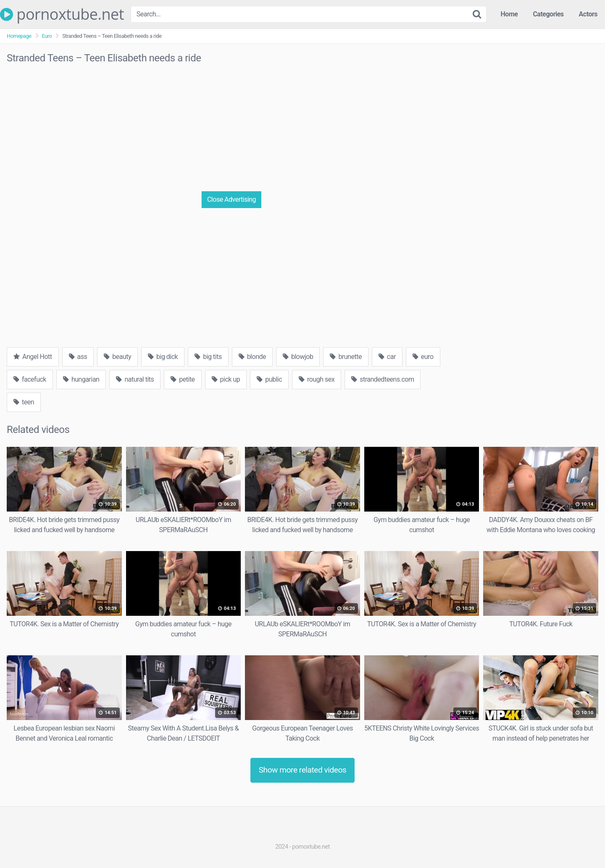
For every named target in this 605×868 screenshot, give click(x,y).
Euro (47, 36)
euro (423, 357)
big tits (208, 357)
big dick (163, 357)
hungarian (81, 379)
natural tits (135, 379)
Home (509, 14)
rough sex (317, 379)
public (269, 379)
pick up (226, 379)
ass (78, 357)
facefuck (30, 379)
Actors (588, 14)
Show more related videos (303, 770)
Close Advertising (231, 199)
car (387, 357)
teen (24, 402)
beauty (117, 357)
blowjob (298, 357)
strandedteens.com (383, 379)
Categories (548, 14)
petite (183, 379)
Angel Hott (33, 357)
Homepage (19, 36)
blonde (252, 357)
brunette (346, 357)
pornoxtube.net (62, 14)
